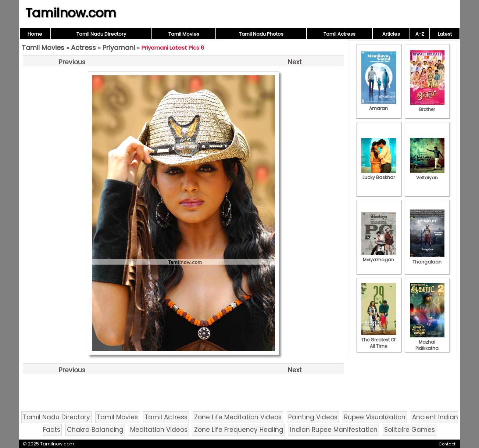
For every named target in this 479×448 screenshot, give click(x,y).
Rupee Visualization (375, 417)
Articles (391, 34)
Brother (427, 106)
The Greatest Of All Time (379, 340)
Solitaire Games (410, 430)
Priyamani (119, 48)
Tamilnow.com (71, 13)
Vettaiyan (427, 175)
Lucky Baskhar (379, 174)
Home (35, 34)
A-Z (420, 34)
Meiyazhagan (379, 257)
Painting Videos (313, 417)
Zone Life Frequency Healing (239, 430)
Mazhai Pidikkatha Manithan (427, 345)
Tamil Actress (339, 34)
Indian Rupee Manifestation (334, 430)
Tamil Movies (184, 34)
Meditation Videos (159, 430)
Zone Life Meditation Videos (238, 417)
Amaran (379, 105)
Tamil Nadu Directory (101, 34)
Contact (447, 444)
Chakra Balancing (95, 430)
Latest (445, 34)
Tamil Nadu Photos (261, 34)
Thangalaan (427, 259)
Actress (83, 48)
